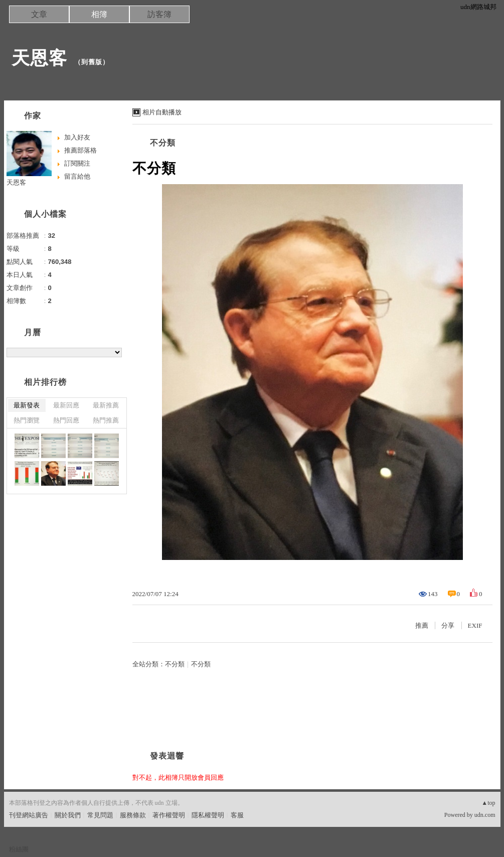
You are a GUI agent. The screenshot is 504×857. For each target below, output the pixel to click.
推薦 (422, 625)
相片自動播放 (162, 112)
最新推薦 (106, 405)
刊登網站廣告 (29, 815)
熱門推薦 (106, 420)
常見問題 (100, 815)
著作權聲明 (169, 815)
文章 (39, 14)
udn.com (485, 815)
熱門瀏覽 (27, 420)
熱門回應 (66, 420)
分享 (448, 625)
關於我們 (68, 815)
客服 (237, 815)
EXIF (475, 625)
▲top (488, 803)
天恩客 (39, 58)
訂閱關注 (77, 163)
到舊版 (92, 62)
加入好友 (77, 137)
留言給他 (77, 176)
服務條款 (133, 815)
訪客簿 (159, 14)
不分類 (163, 143)
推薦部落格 (80, 150)
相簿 (99, 14)
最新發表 (27, 405)
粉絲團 (19, 849)
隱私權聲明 (208, 815)
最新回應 (66, 405)
